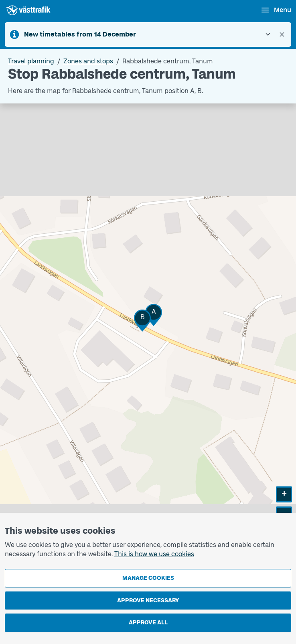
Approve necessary (148, 600)
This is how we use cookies (154, 554)
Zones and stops (88, 61)
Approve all (148, 623)
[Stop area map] (148, 329)
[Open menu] (276, 10)
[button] (154, 315)
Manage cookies (148, 578)
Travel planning (31, 61)
